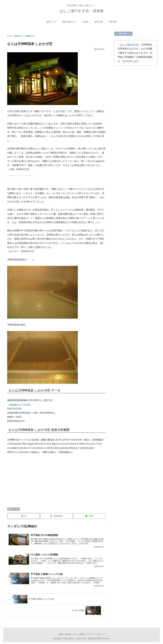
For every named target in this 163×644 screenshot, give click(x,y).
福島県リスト (30, 36)
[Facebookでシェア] (56, 516)
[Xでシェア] (24, 516)
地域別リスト (19, 36)
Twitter (59, 636)
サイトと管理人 (80, 636)
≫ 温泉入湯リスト (123, 34)
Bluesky (68, 636)
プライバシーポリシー (98, 636)
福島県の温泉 (14, 509)
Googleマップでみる (20, 405)
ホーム (9, 36)
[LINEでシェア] (89, 516)
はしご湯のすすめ (129, 45)
